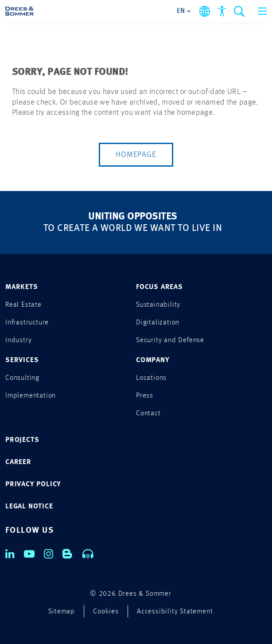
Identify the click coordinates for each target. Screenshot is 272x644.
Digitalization (158, 323)
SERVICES (22, 360)
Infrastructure (27, 323)
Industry (18, 340)
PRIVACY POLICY (33, 484)
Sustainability (158, 305)
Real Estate (23, 305)
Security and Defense (170, 340)
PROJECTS (22, 440)
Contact (148, 414)
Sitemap (62, 612)
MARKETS (22, 287)
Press (145, 396)
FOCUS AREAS (159, 287)
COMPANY (153, 360)
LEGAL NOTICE (29, 507)
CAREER (18, 462)
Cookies (106, 612)
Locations (151, 378)
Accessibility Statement (175, 612)
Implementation (31, 396)
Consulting (22, 378)
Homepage (136, 155)
